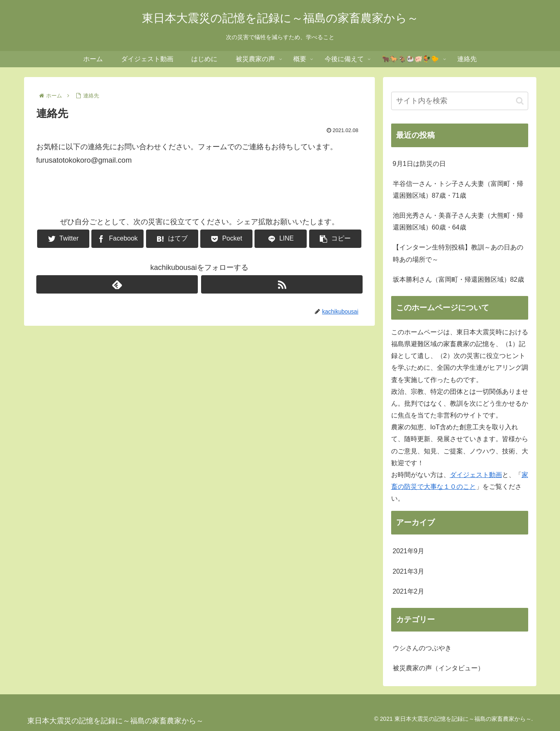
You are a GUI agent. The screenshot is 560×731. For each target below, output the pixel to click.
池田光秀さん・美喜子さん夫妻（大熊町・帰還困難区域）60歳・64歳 (458, 221)
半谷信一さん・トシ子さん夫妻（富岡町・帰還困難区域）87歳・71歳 (458, 189)
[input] (460, 101)
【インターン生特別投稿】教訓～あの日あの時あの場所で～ (458, 253)
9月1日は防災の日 (419, 163)
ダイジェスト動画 (476, 475)
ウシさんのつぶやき (422, 648)
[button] (520, 101)
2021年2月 (408, 591)
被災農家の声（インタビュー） (438, 668)
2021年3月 (408, 571)
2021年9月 (408, 551)
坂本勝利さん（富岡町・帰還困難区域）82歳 (458, 279)
